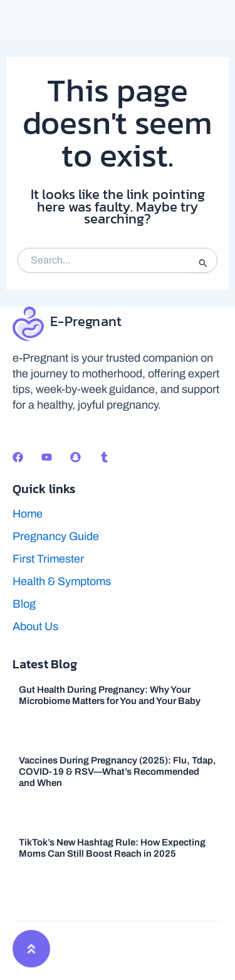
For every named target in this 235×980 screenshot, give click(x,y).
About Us (35, 626)
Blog (24, 604)
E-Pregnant (86, 321)
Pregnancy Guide (56, 536)
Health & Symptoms (62, 581)
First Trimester (48, 559)
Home (28, 514)
